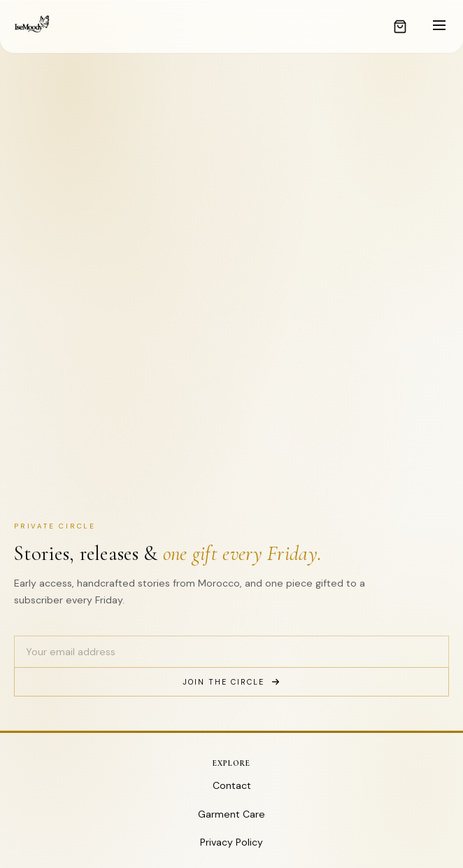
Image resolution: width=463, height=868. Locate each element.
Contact (232, 785)
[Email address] (231, 651)
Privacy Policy (231, 842)
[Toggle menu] (439, 26)
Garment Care (231, 814)
